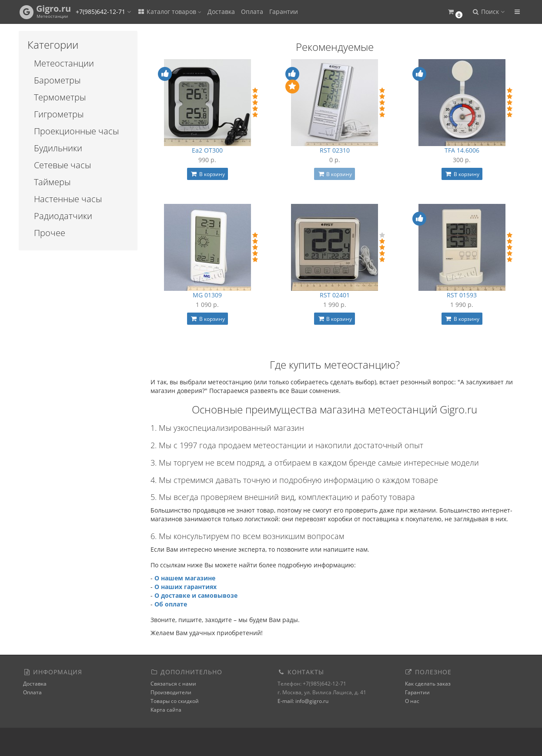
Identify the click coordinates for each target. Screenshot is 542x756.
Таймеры (52, 182)
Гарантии (284, 12)
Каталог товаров (169, 12)
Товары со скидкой (175, 701)
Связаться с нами (173, 684)
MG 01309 (207, 295)
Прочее (50, 233)
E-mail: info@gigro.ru (303, 701)
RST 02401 (335, 295)
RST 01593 (462, 295)
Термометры (60, 97)
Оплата (252, 12)
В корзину (207, 174)
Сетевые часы (62, 165)
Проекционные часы (76, 131)
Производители (171, 692)
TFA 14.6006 (462, 150)
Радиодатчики (63, 216)
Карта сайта (166, 710)
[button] (455, 12)
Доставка (221, 12)
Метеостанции (64, 63)
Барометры (57, 80)
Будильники (58, 148)
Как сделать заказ (428, 684)
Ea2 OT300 (207, 150)
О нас (412, 701)
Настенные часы (68, 199)
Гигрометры (59, 114)
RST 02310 (335, 150)
